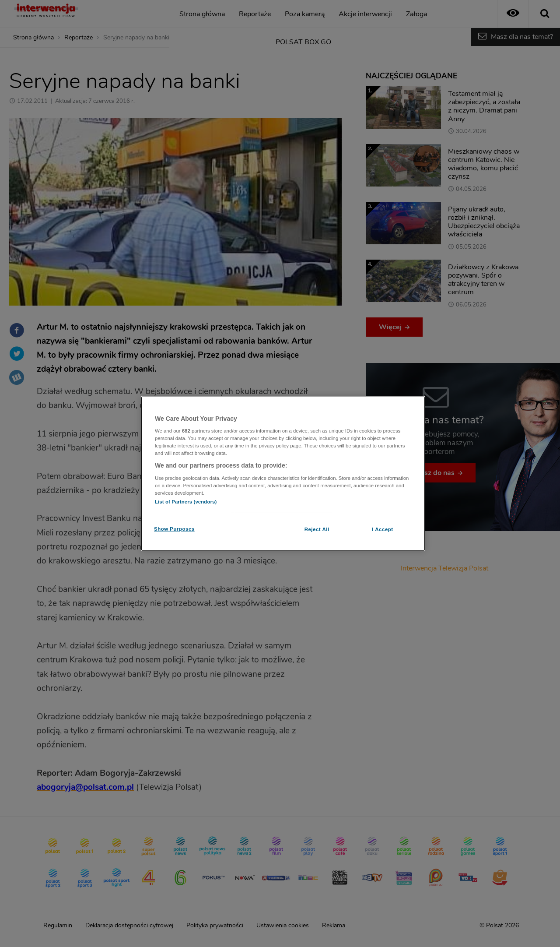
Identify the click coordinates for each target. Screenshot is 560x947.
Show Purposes (174, 529)
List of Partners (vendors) (186, 502)
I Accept (382, 529)
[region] (283, 473)
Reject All (317, 529)
